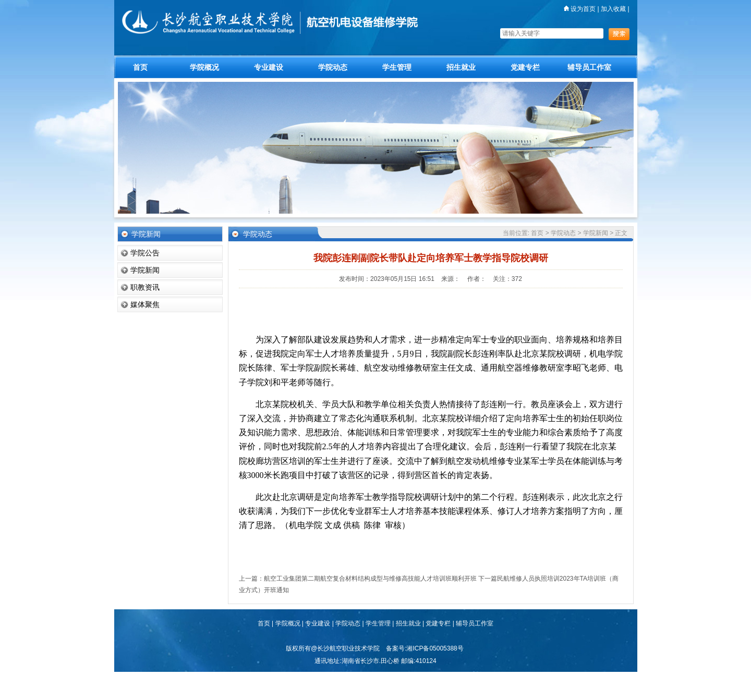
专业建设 (269, 67)
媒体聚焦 (145, 304)
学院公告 (145, 253)
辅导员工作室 (589, 67)
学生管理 (397, 67)
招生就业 (461, 67)
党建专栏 (525, 67)
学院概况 (204, 67)
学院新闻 (145, 270)
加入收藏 (613, 9)
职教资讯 (145, 287)
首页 (140, 67)
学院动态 (333, 67)
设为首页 (580, 9)
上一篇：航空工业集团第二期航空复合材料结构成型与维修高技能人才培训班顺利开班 (358, 579)
